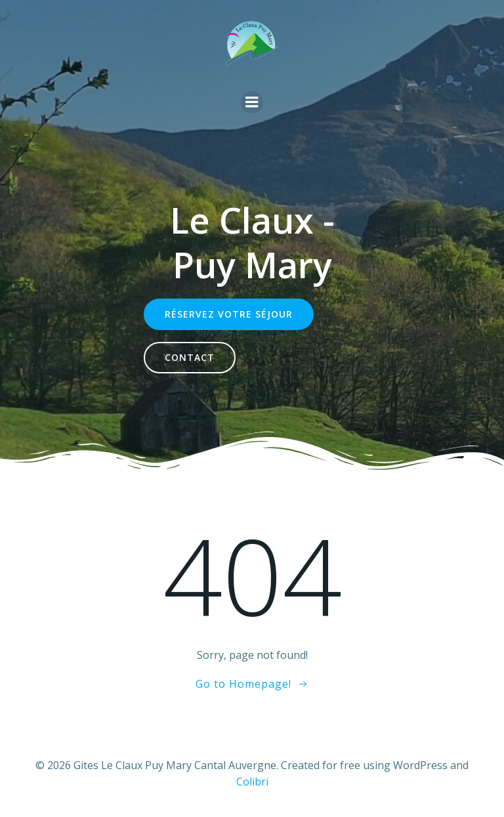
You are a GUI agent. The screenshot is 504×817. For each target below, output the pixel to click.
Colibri (252, 782)
